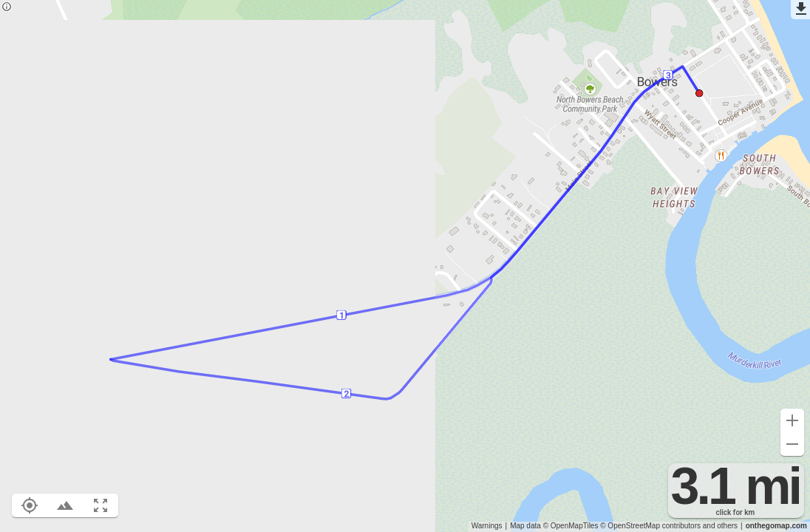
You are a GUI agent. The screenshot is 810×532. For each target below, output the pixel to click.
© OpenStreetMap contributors (650, 526)
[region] (405, 266)
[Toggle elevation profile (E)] (65, 505)
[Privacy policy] (7, 8)
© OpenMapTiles (571, 526)
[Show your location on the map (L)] (30, 505)
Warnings (487, 526)
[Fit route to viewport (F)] (101, 505)
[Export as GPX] (800, 10)
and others (720, 526)
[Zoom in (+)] (792, 420)
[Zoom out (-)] (792, 444)
